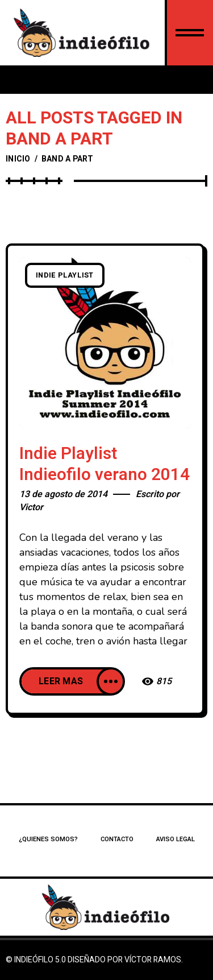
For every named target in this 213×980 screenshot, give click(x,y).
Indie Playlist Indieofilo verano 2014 (105, 464)
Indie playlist (65, 275)
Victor (31, 507)
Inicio (18, 159)
